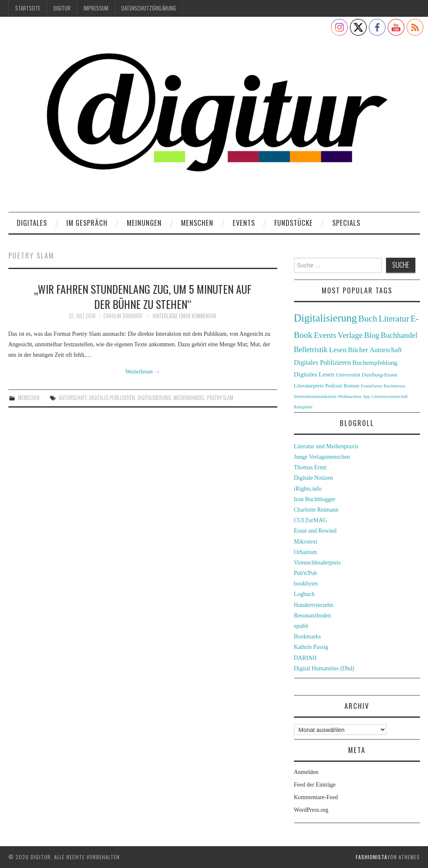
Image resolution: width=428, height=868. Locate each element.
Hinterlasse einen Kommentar (184, 316)
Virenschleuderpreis (318, 563)
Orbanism (306, 552)
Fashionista (372, 857)
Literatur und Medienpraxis (326, 446)
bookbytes (306, 584)
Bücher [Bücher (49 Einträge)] (358, 350)
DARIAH (305, 658)
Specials (346, 223)
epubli (301, 626)
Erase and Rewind (315, 531)
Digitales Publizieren (112, 398)
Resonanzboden (313, 616)
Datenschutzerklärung (149, 8)
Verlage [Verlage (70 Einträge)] (350, 335)
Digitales (32, 223)
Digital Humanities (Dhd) (324, 668)
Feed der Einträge (315, 785)
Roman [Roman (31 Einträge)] (351, 386)
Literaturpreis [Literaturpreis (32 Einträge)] (309, 386)
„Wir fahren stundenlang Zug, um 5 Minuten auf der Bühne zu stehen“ (143, 296)
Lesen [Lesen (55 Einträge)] (338, 350)
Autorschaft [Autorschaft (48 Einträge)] (386, 350)
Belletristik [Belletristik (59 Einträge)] (311, 350)
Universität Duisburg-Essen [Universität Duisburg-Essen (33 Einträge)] (366, 375)
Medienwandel (189, 398)
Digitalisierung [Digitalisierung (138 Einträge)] (326, 318)
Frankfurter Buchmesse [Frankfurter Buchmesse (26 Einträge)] (383, 386)
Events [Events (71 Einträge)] (325, 335)
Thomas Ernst (310, 467)
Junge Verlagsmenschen (322, 457)
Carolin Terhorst (123, 316)
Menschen (197, 223)
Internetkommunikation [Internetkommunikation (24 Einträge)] (315, 396)
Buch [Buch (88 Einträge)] (368, 319)
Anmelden (306, 772)
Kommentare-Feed (316, 797)
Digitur (62, 8)
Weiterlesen (143, 372)
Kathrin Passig (311, 647)
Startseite (28, 8)
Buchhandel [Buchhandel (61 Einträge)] (399, 335)
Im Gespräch (87, 223)
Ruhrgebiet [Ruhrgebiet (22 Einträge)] (303, 407)
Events (244, 223)
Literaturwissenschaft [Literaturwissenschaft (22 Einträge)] (390, 396)
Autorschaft (73, 398)
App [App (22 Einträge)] (366, 396)
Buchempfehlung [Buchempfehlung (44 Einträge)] (375, 362)
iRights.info (308, 489)
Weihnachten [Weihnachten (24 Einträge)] (350, 396)
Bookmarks (308, 637)
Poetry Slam (220, 398)
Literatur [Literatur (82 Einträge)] (394, 319)
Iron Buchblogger (315, 499)
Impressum (96, 8)
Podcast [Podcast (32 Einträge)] (334, 386)
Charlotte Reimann (316, 510)
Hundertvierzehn (314, 605)
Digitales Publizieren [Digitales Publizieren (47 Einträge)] (323, 362)
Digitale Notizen (314, 478)
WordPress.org (311, 810)
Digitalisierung (154, 398)
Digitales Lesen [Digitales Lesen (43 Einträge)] (314, 374)
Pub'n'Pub (306, 573)
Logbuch (305, 594)
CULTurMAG (311, 520)
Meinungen (144, 223)
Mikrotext (306, 542)
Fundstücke (294, 223)
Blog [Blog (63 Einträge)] (372, 335)
